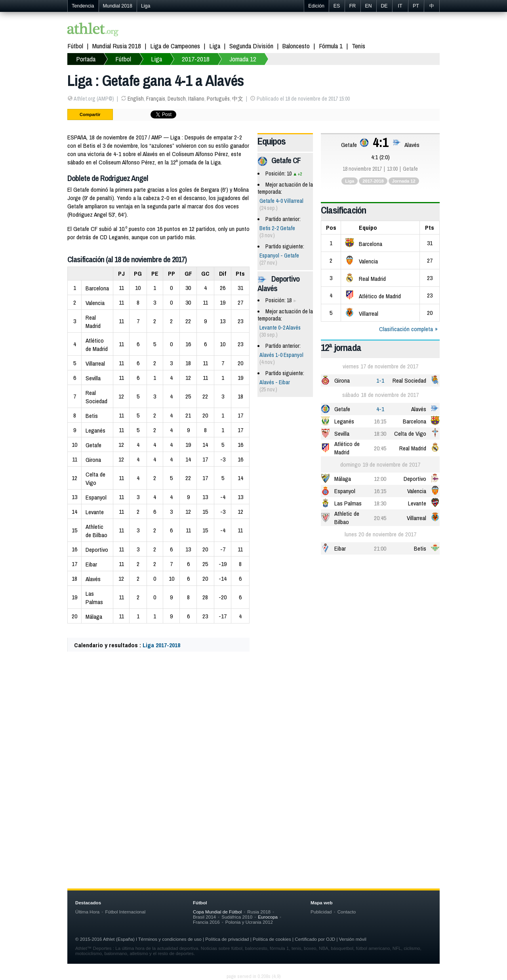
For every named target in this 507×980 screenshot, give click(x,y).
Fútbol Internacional (125, 912)
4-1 (380, 409)
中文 (238, 99)
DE (384, 6)
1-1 (380, 380)
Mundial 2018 (118, 6)
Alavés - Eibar (275, 382)
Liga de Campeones (175, 46)
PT (416, 6)
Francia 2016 (206, 922)
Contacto (347, 912)
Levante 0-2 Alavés (280, 328)
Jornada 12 (243, 59)
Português (218, 99)
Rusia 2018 (259, 912)
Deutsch (177, 99)
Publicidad (321, 912)
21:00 (380, 548)
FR (353, 6)
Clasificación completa (406, 329)
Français (156, 99)
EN (368, 6)
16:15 (380, 421)
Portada (86, 59)
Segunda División (251, 46)
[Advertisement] (253, 736)
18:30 (380, 434)
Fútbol (75, 46)
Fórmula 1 (331, 46)
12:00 (380, 479)
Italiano (196, 99)
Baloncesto (296, 46)
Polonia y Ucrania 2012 (249, 922)
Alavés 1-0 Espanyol (281, 355)
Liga (146, 6)
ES (337, 6)
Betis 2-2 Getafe (277, 228)
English (136, 99)
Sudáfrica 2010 (237, 917)
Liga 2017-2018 (161, 645)
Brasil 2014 (204, 917)
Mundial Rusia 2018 (117, 46)
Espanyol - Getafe (279, 255)
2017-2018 (196, 59)
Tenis (358, 46)
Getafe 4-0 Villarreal (281, 201)
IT (400, 6)
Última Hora (87, 912)
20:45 (380, 448)
